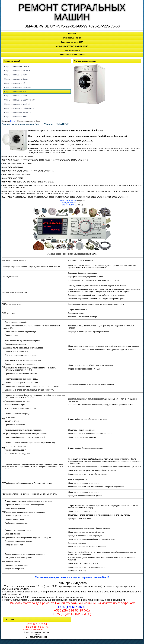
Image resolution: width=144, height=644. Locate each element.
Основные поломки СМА (72, 42)
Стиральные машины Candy (16, 79)
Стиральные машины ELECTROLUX (20, 100)
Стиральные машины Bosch (16, 91)
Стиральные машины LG (15, 83)
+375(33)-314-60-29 (69, 205)
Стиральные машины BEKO (16, 117)
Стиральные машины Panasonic (18, 112)
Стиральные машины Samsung (17, 87)
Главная (72, 34)
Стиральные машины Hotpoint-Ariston (20, 108)
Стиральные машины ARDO (16, 96)
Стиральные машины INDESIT (17, 71)
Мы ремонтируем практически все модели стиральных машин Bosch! (72, 577)
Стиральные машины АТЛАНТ (17, 66)
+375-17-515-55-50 (68, 201)
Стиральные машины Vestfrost (17, 104)
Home (13, 121)
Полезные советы (72, 50)
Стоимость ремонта (72, 38)
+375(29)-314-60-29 (70, 203)
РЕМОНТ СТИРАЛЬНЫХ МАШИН (72, 12)
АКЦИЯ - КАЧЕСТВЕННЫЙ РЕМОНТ (72, 46)
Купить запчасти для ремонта (72, 55)
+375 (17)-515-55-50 (72, 607)
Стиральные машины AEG (16, 75)
